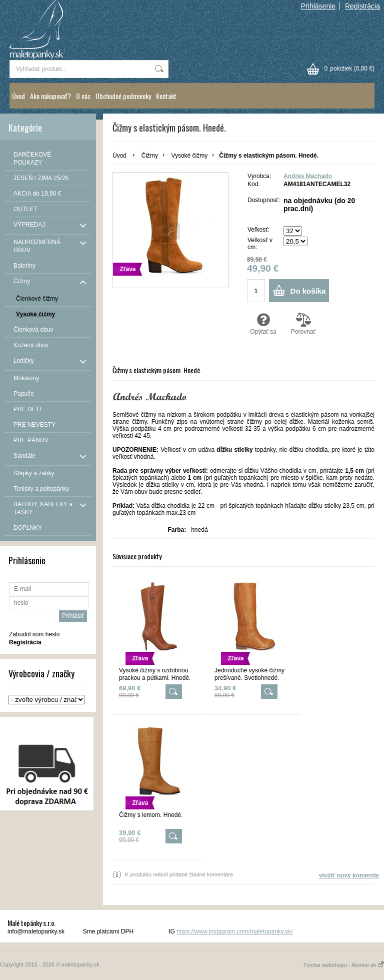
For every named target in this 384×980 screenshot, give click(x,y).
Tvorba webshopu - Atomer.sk (343, 965)
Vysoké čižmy (189, 156)
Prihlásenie (318, 6)
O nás (83, 96)
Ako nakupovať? (50, 96)
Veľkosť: (258, 230)
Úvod (18, 96)
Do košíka (308, 291)
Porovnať (303, 324)
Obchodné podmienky (123, 96)
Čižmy (150, 156)
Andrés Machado (308, 176)
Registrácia (362, 6)
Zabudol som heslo (34, 634)
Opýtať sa (263, 324)
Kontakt (166, 96)
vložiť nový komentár (349, 875)
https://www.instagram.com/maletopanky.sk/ (235, 931)
